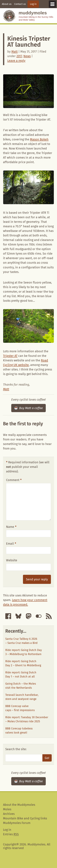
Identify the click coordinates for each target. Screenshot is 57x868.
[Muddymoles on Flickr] (39, 616)
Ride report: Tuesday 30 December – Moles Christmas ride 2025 (27, 719)
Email (11, 544)
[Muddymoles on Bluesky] (18, 616)
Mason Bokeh (39, 139)
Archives (9, 814)
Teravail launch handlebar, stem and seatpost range (22, 697)
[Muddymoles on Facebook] (8, 616)
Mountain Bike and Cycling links (25, 818)
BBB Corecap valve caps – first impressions (20, 708)
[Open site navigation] (52, 4)
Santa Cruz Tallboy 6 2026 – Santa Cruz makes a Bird (21, 641)
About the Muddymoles (19, 805)
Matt (15, 51)
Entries (11, 834)
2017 (19, 56)
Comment (14, 480)
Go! (47, 758)
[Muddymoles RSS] (49, 616)
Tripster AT (10, 356)
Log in (33, 4)
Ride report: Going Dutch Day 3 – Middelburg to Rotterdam (24, 652)
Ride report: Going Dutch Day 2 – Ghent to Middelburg (23, 663)
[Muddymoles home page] (9, 16)
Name (11, 527)
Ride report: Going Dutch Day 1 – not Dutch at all (21, 675)
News (27, 56)
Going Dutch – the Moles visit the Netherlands (21, 686)
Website (12, 560)
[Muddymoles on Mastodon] (29, 616)
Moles (7, 809)
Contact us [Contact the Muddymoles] (20, 4)
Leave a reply (16, 61)
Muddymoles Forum (17, 823)
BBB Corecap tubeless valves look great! (19, 731)
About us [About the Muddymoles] (7, 4)
